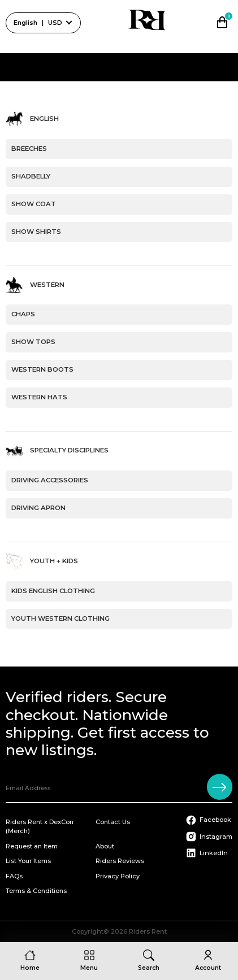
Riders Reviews (120, 861)
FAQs (14, 876)
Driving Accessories (50, 480)
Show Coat (34, 204)
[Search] (149, 961)
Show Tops (33, 342)
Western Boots (42, 369)
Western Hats (39, 397)
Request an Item (32, 846)
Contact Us (113, 822)
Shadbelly (31, 176)
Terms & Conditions (36, 891)
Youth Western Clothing (60, 619)
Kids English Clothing (53, 591)
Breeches (29, 149)
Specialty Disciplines (69, 451)
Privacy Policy (118, 876)
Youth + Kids (54, 561)
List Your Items (28, 861)
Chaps (23, 314)
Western (47, 285)
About (105, 846)
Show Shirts (36, 232)
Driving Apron (38, 508)
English (44, 119)
